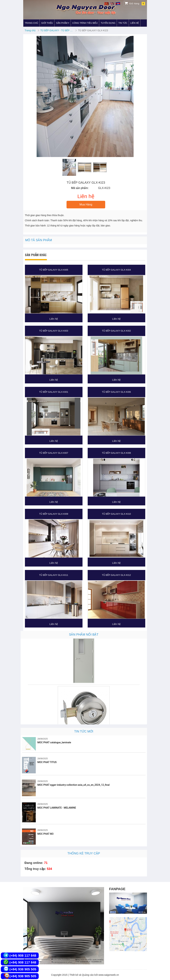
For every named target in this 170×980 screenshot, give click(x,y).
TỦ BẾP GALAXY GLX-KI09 (54, 514)
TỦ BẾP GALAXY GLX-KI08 (116, 453)
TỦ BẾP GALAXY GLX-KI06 (116, 392)
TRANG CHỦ (31, 23)
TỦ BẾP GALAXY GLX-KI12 (116, 575)
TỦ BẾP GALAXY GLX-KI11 (54, 575)
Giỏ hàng (135, 3)
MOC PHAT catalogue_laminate (54, 742)
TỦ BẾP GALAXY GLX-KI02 (116, 331)
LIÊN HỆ (135, 23)
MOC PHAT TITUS (47, 762)
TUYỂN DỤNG (108, 23)
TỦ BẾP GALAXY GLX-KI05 (54, 270)
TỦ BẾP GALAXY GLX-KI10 (116, 514)
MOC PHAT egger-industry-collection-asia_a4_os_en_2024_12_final (74, 785)
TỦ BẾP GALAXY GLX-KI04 (116, 270)
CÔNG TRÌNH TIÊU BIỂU (85, 23)
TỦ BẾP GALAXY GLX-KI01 (54, 392)
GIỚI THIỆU (47, 23)
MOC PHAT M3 (46, 834)
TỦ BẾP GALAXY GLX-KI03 (54, 331)
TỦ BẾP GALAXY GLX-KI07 (54, 453)
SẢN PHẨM (63, 23)
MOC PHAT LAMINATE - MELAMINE (57, 808)
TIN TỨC (123, 23)
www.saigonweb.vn (109, 975)
